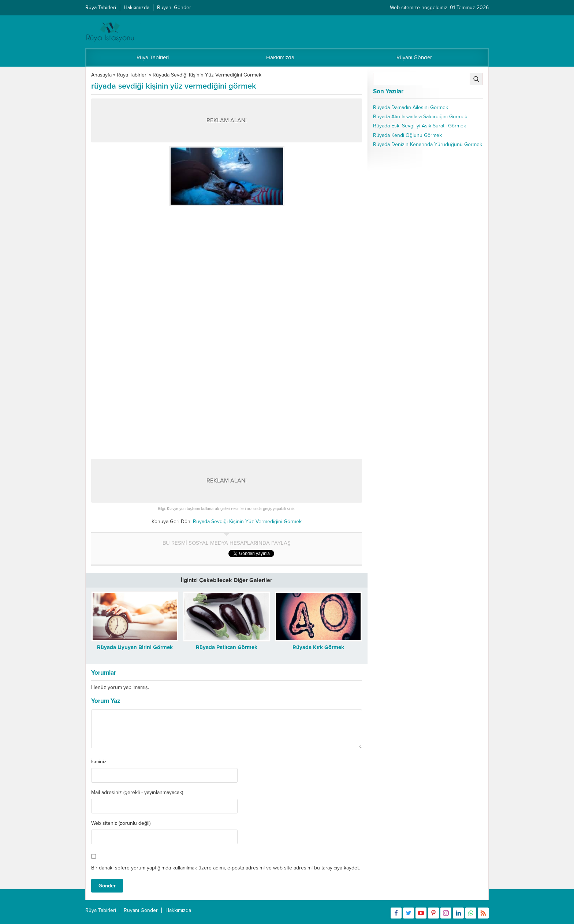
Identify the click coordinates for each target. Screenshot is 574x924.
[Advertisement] (227, 261)
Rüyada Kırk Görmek (318, 647)
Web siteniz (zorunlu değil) (121, 823)
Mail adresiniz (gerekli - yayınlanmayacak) (137, 793)
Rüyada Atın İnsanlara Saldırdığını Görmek (420, 117)
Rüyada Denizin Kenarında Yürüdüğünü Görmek (428, 144)
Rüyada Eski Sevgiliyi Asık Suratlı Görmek (420, 126)
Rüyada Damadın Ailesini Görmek (411, 107)
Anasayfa (101, 75)
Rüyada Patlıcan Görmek (227, 647)
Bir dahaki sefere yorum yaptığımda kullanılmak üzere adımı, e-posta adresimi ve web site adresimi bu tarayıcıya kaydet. (225, 868)
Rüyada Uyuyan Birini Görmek (135, 647)
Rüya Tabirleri (132, 75)
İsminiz (99, 762)
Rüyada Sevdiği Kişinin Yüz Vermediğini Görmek (207, 75)
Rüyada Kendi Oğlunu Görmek (407, 135)
